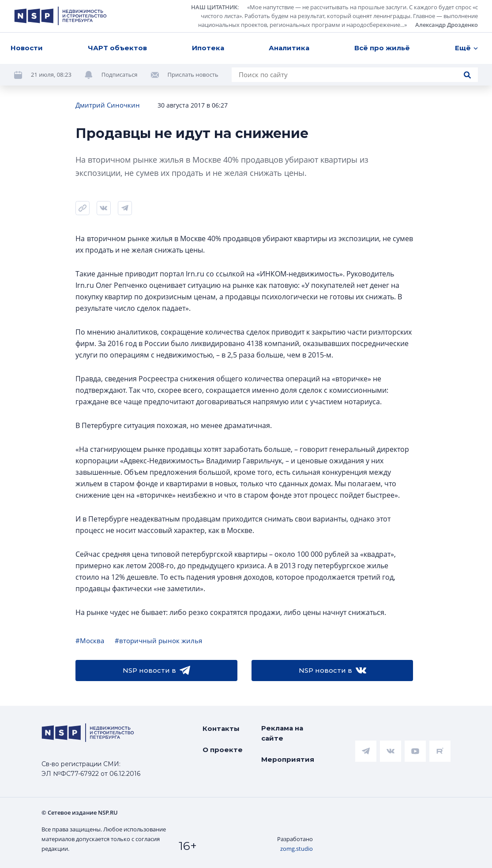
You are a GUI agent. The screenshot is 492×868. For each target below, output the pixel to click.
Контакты (221, 728)
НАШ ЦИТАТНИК (214, 7)
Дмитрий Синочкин (108, 105)
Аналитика (289, 48)
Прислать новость (193, 75)
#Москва (90, 641)
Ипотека (208, 48)
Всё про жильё (382, 48)
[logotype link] (60, 16)
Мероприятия (288, 759)
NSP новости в (156, 671)
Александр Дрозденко (447, 25)
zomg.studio (297, 849)
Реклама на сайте (282, 733)
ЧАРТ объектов (117, 48)
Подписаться (120, 75)
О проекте (223, 750)
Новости (27, 48)
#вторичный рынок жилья (158, 641)
